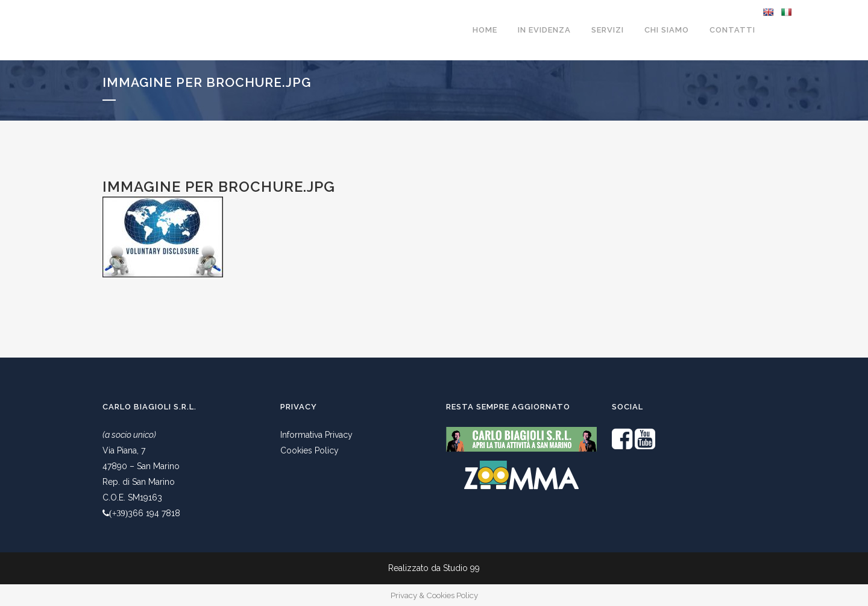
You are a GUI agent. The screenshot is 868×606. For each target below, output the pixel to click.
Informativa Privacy (316, 435)
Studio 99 (461, 568)
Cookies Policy (310, 450)
